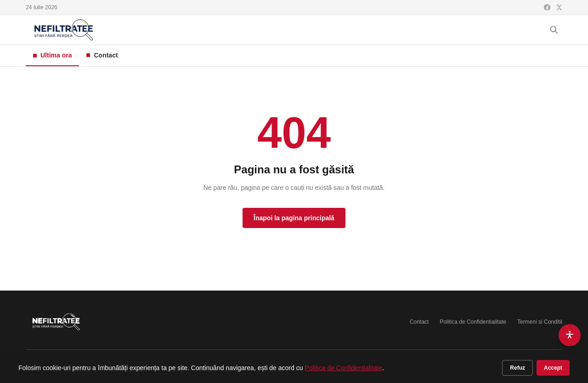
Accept (553, 368)
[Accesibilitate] (570, 335)
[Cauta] (554, 30)
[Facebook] (547, 7)
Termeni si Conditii (540, 322)
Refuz (517, 368)
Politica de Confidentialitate (473, 322)
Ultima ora (52, 55)
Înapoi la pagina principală (294, 218)
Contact (102, 55)
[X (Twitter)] (559, 7)
